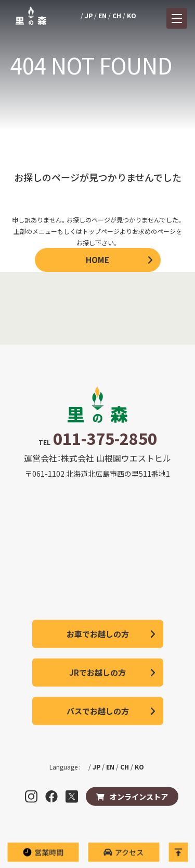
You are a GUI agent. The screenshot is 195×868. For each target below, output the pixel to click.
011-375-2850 (105, 438)
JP (89, 15)
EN (102, 15)
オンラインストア (139, 797)
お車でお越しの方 (98, 634)
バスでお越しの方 (98, 711)
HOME (97, 260)
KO (132, 15)
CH (117, 15)
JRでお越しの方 (97, 672)
